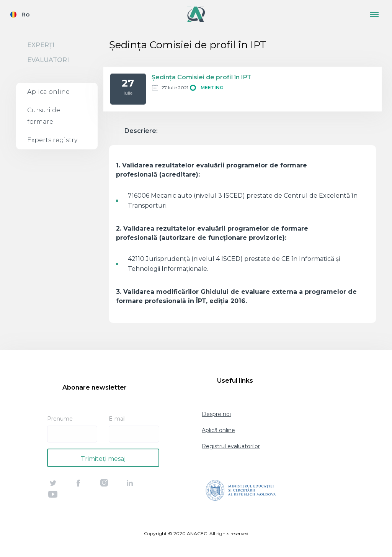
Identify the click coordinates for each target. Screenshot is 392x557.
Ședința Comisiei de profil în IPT (202, 77)
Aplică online (218, 430)
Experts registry (52, 140)
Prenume (60, 419)
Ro (25, 14)
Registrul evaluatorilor (231, 446)
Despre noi (216, 414)
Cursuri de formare (44, 116)
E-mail (117, 419)
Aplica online (48, 92)
